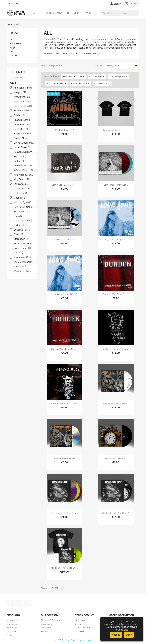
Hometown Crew (24, 166)
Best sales (12, 624)
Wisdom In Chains (24, 271)
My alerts (80, 631)
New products (14, 620)
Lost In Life (21, 193)
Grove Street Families (24, 143)
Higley (19, 161)
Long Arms (21, 184)
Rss (16, 603)
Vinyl (61, 13)
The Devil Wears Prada (24, 262)
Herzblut (20, 157)
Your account (84, 615)
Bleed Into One (23, 106)
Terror (18, 253)
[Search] (120, 13)
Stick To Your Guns (24, 244)
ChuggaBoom (23, 120)
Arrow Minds (22, 97)
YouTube (22, 603)
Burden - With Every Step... (116, 294)
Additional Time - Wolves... (116, 404)
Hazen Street (22, 147)
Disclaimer (12, 631)
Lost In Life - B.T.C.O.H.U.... (116, 130)
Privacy (10, 635)
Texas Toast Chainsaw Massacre (24, 257)
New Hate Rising (24, 207)
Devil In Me (21, 129)
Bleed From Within (24, 102)
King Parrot (21, 179)
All (35, 13)
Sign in (78, 624)
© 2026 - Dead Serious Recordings (73, 640)
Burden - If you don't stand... (116, 349)
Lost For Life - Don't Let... (116, 185)
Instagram (29, 603)
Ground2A (21, 138)
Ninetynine (21, 212)
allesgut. (20, 92)
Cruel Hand (21, 125)
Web (88, 13)
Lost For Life (22, 189)
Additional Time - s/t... (116, 458)
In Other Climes (23, 170)
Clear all (16, 78)
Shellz (18, 234)
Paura (19, 216)
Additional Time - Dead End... (64, 513)
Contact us (13, 4)
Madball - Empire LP (65, 130)
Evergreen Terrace (24, 134)
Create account (83, 628)
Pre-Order (47, 13)
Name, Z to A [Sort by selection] (122, 66)
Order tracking (82, 620)
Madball (19, 198)
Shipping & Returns (50, 620)
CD (69, 13)
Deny (129, 635)
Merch (78, 13)
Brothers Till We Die (24, 111)
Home (15, 33)
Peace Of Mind (23, 221)
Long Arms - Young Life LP (116, 239)
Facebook (10, 603)
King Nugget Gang (24, 175)
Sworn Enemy (22, 248)
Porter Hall (21, 225)
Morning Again (23, 202)
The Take (20, 267)
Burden (19, 115)
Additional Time (24, 88)
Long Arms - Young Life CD (64, 294)
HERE (125, 630)
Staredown (21, 239)
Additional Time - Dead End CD (116, 513)
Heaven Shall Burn (24, 152)
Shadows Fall (22, 230)
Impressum (12, 628)
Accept (116, 635)
